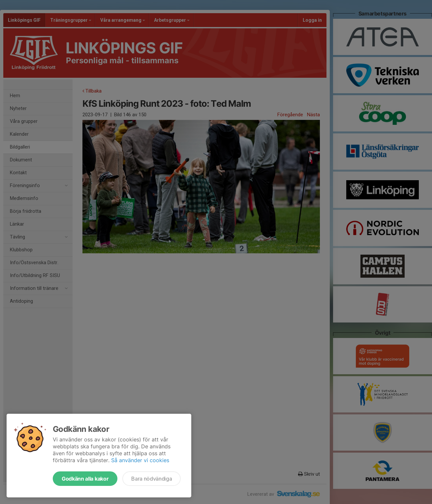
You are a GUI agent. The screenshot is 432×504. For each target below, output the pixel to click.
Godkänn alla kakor (85, 479)
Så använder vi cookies (140, 460)
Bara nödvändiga (152, 479)
